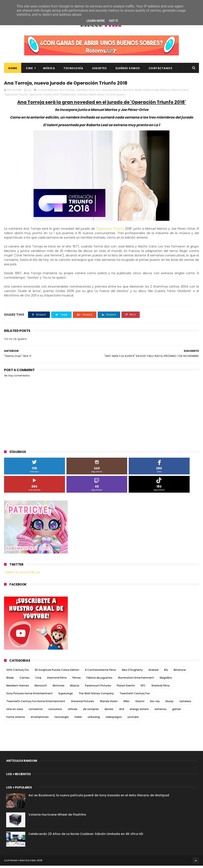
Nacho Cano (180, 92)
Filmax (77, 680)
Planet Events (126, 688)
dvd (122, 711)
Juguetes (99, 70)
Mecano (128, 92)
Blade (10, 680)
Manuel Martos (112, 92)
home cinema (16, 719)
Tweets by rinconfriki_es (22, 574)
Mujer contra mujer (147, 92)
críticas (73, 711)
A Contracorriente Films (100, 672)
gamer (177, 711)
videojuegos (114, 719)
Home (13, 70)
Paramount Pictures (98, 688)
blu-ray (155, 704)
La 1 (98, 92)
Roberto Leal (68, 97)
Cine (29, 70)
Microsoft (41, 688)
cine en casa (15, 711)
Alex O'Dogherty (132, 672)
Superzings (66, 696)
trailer (78, 719)
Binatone (180, 672)
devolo (109, 711)
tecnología (61, 719)
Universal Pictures (82, 704)
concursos (55, 711)
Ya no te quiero (115, 97)
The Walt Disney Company (96, 696)
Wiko (126, 704)
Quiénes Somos (128, 70)
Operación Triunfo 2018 (44, 97)
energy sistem (139, 711)
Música (49, 70)
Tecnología (73, 70)
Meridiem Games (18, 688)
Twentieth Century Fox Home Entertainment (36, 704)
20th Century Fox (18, 672)
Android (153, 672)
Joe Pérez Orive (85, 92)
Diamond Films (57, 680)
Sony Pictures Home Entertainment (30, 696)
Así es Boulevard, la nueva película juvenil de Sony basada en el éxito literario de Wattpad (99, 798)
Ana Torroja (67, 92)
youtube (133, 719)
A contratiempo (48, 92)
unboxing (94, 719)
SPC (143, 688)
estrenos (161, 711)
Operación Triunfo (16, 97)
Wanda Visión (109, 704)
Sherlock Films (161, 688)
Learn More (96, 21)
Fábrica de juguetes (99, 680)
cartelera (185, 704)
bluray (169, 704)
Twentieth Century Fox (135, 696)
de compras (91, 711)
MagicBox (166, 680)
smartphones (40, 719)
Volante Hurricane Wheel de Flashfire (57, 817)
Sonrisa (82, 97)
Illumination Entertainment (136, 680)
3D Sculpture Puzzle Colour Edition (57, 672)
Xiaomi (140, 704)
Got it (113, 21)
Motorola (59, 688)
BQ (166, 672)
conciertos (36, 711)
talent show (96, 97)
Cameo (25, 680)
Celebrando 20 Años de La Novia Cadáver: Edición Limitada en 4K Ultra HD (86, 836)
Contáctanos (161, 70)
